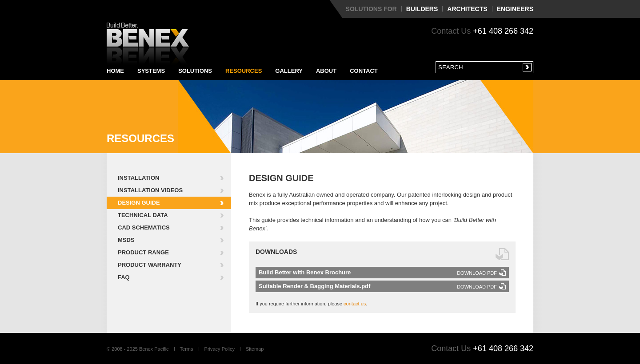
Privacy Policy (220, 349)
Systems (151, 71)
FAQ (124, 277)
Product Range (143, 252)
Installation (138, 178)
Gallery (289, 71)
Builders (422, 9)
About (326, 71)
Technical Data (143, 215)
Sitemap (255, 349)
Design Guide (139, 203)
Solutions (195, 71)
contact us (355, 304)
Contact (364, 71)
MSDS (126, 240)
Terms (187, 349)
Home (115, 71)
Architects (467, 9)
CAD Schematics (144, 227)
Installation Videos (150, 190)
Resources (244, 71)
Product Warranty (150, 265)
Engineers (515, 9)
